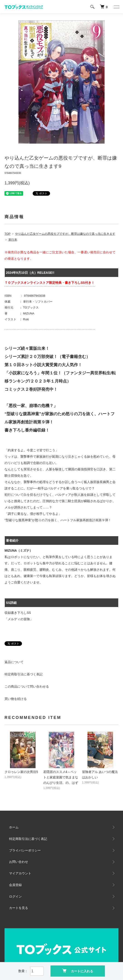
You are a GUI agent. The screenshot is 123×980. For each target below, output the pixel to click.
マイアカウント (20, 873)
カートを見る (19, 908)
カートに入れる (78, 971)
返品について (14, 662)
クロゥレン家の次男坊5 (21, 772)
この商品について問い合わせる (27, 686)
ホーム (14, 827)
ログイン (15, 896)
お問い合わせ (19, 862)
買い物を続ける (16, 699)
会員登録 (15, 885)
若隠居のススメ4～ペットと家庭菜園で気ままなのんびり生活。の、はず (61, 777)
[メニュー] (116, 7)
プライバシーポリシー (25, 850)
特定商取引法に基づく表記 (24, 674)
